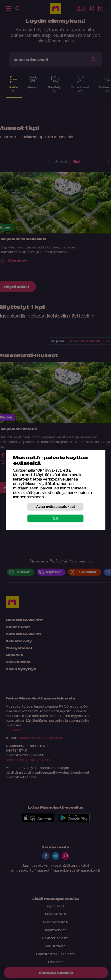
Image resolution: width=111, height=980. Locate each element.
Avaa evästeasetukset (56, 507)
